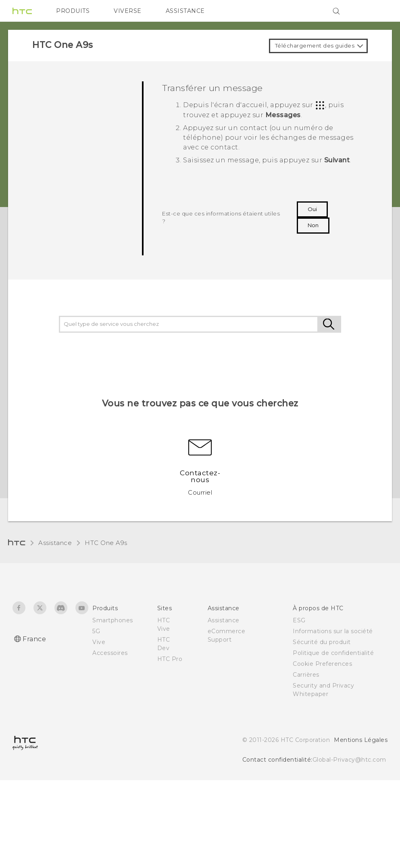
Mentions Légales (361, 740)
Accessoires (110, 653)
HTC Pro (170, 659)
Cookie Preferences (322, 664)
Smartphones (113, 620)
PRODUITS (73, 11)
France (34, 639)
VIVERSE (128, 11)
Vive (99, 642)
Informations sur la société (333, 631)
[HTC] (22, 11)
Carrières (306, 675)
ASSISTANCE (185, 11)
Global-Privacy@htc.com (349, 760)
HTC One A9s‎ (106, 543)
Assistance (55, 543)
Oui (312, 209)
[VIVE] (377, 11)
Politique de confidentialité (333, 653)
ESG (299, 620)
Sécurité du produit (322, 642)
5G (96, 631)
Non (313, 225)
